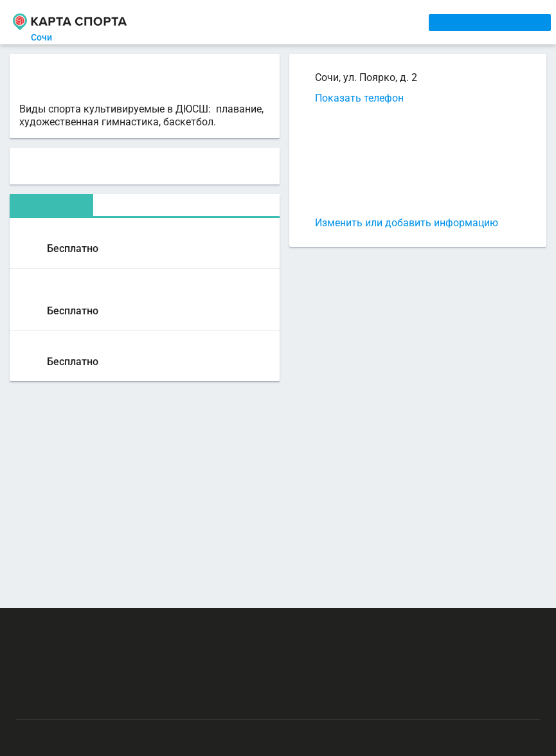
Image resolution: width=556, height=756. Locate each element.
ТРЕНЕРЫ (305, 22)
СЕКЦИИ (213, 22)
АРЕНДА (258, 22)
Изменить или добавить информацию (407, 223)
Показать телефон (359, 98)
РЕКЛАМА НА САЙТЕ (78, 626)
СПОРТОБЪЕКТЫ (374, 22)
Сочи (49, 37)
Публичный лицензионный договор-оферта (109, 701)
